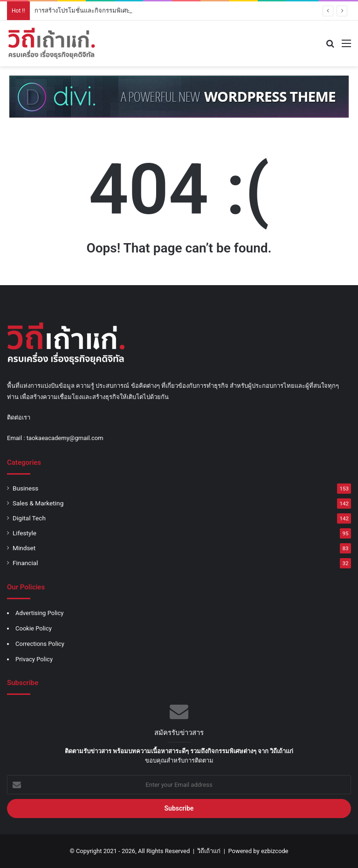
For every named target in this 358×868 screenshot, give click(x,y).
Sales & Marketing (38, 503)
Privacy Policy (34, 659)
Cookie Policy (34, 628)
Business (25, 488)
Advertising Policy (39, 613)
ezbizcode (275, 851)
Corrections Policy (40, 644)
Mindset (24, 548)
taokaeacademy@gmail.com (65, 438)
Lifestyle (24, 533)
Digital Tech (29, 518)
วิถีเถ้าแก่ (209, 851)
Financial (25, 563)
